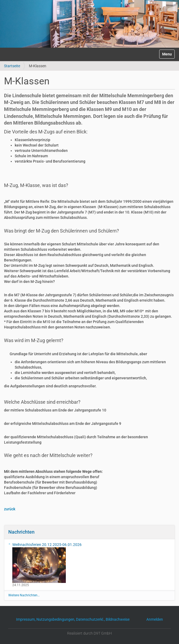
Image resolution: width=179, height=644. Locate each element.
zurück (10, 509)
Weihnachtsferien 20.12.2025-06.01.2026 (47, 563)
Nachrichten (21, 532)
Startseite (12, 66)
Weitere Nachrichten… (24, 595)
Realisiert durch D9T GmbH (89, 633)
